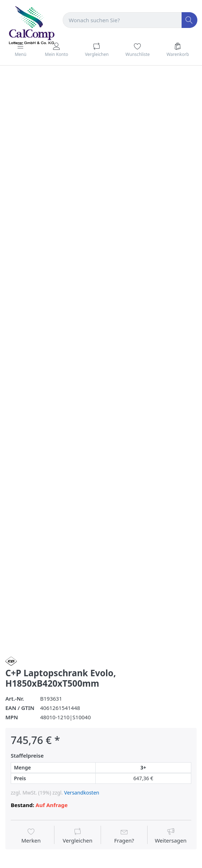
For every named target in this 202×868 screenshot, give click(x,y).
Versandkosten (82, 793)
